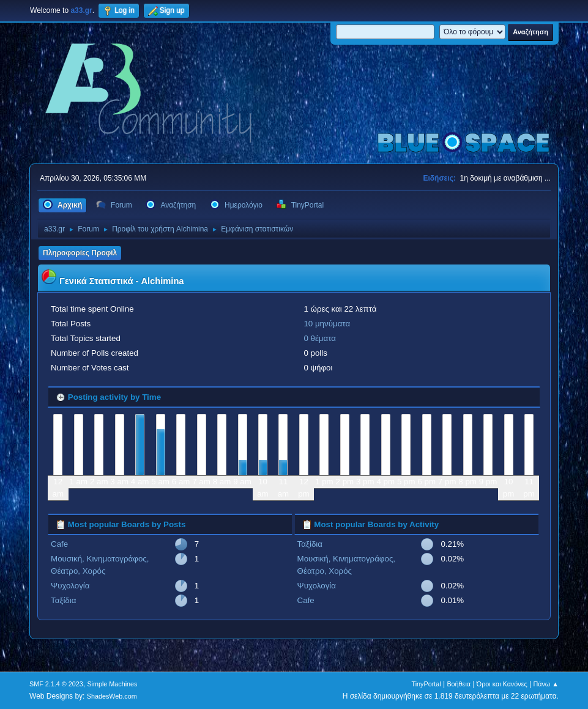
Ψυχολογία (70, 586)
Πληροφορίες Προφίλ (80, 253)
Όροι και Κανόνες (502, 684)
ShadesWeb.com (112, 696)
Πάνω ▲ (546, 684)
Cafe (59, 544)
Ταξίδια (63, 600)
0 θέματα (320, 338)
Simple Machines (112, 684)
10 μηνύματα (327, 324)
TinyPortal (426, 684)
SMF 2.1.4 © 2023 (56, 684)
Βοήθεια (459, 684)
